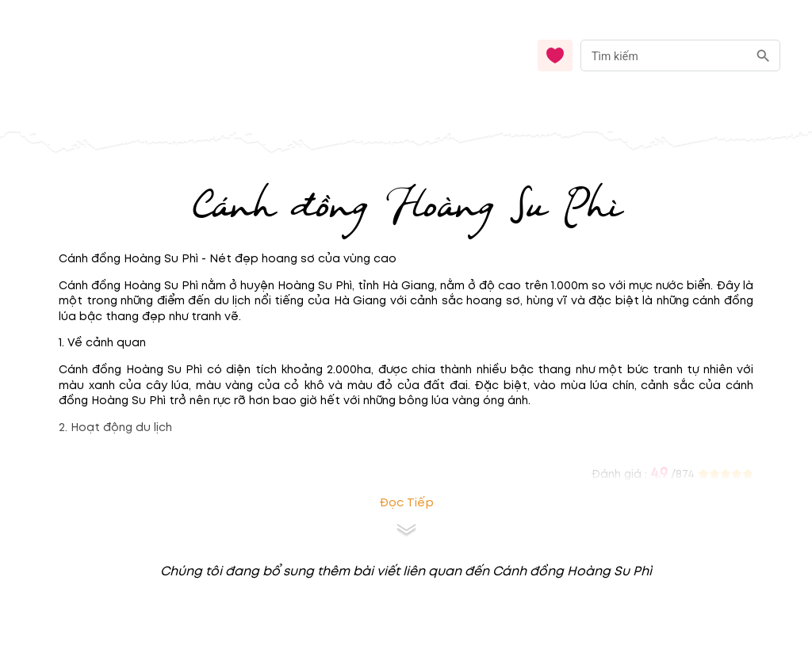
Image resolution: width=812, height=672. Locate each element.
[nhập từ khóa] (664, 55)
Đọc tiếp (406, 503)
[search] (763, 56)
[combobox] (680, 56)
